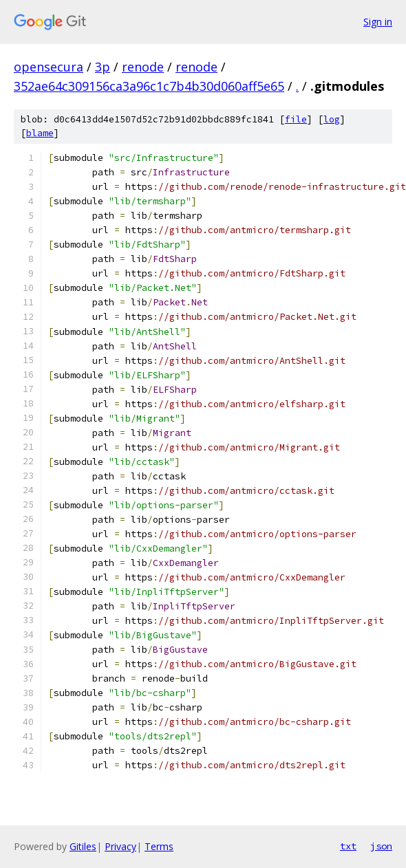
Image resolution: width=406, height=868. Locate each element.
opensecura (49, 67)
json (381, 846)
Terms (159, 846)
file (296, 119)
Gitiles (83, 846)
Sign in (378, 22)
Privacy (120, 846)
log (332, 119)
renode (143, 67)
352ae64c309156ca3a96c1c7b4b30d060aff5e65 (149, 86)
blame (40, 133)
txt (348, 846)
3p (103, 67)
